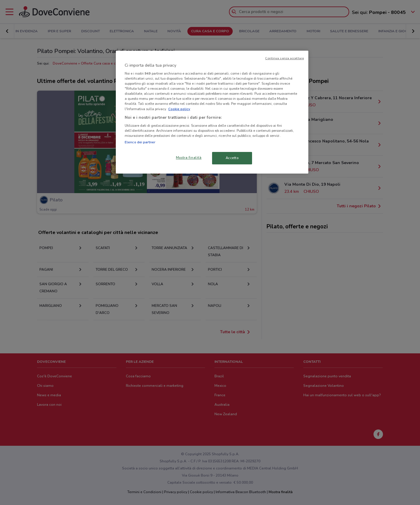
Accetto (232, 158)
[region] (212, 112)
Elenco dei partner (140, 142)
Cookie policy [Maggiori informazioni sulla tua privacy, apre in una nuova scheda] (179, 109)
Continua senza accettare (284, 58)
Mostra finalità (189, 158)
